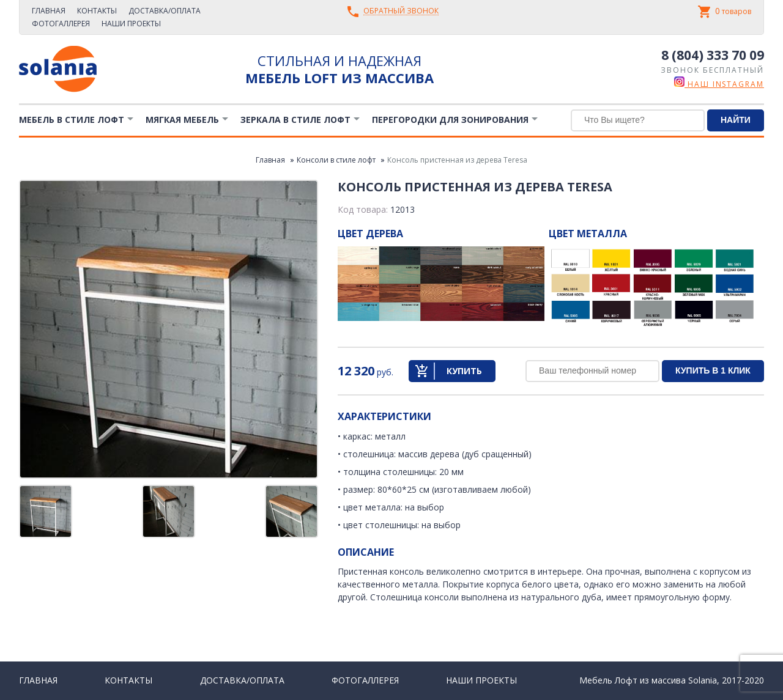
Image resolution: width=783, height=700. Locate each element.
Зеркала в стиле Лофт (295, 120)
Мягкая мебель (182, 120)
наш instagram (719, 84)
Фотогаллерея (61, 24)
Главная (49, 11)
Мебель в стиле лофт (72, 120)
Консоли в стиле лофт (336, 160)
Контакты (97, 11)
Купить (464, 371)
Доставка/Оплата (165, 11)
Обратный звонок (401, 11)
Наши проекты (131, 24)
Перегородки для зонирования (450, 120)
